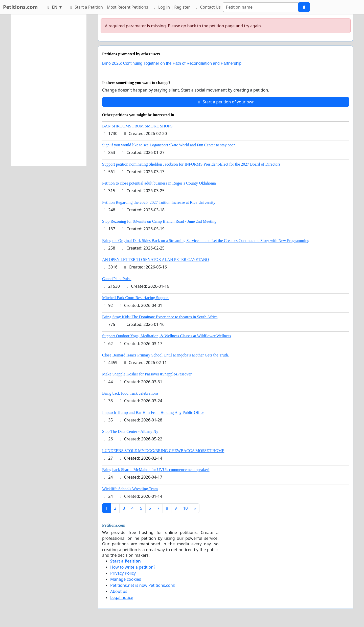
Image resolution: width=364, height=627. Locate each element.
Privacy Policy (123, 573)
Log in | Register (171, 7)
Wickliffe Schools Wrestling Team (130, 489)
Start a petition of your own (226, 102)
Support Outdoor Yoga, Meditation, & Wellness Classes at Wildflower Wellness (167, 336)
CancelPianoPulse (117, 279)
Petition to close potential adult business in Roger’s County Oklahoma (159, 183)
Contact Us (207, 7)
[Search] (261, 7)
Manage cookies (126, 579)
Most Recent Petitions (128, 7)
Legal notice (122, 597)
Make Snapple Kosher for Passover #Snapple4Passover (147, 374)
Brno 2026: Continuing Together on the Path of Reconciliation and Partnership (172, 63)
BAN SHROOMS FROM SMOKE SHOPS (137, 126)
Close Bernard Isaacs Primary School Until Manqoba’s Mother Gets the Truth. (166, 355)
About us (119, 591)
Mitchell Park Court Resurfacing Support (135, 298)
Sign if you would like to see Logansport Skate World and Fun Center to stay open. (169, 145)
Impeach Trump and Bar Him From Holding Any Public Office (153, 412)
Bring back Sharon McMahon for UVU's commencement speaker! (156, 470)
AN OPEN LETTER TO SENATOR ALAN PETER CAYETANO (156, 260)
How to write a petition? (133, 567)
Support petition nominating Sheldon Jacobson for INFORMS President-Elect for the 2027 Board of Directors (191, 164)
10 (185, 508)
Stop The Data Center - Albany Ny (130, 431)
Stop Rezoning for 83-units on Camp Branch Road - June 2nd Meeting (159, 221)
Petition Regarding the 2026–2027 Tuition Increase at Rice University (159, 202)
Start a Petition (86, 7)
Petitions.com (20, 7)
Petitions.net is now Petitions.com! (143, 585)
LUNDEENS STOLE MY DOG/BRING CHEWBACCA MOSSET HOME (163, 451)
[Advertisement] (49, 90)
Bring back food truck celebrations (130, 393)
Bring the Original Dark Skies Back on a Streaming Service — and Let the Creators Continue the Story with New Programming (206, 241)
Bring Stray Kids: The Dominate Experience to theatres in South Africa (160, 317)
